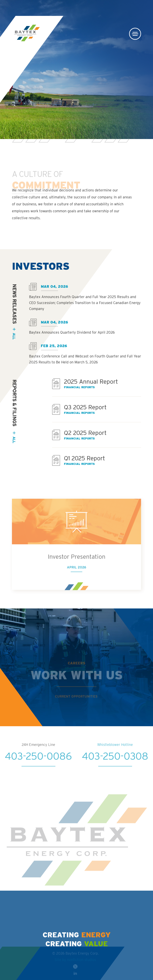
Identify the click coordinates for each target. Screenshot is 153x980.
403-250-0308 (115, 764)
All (14, 440)
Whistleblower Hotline (115, 752)
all (14, 336)
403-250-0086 (38, 764)
